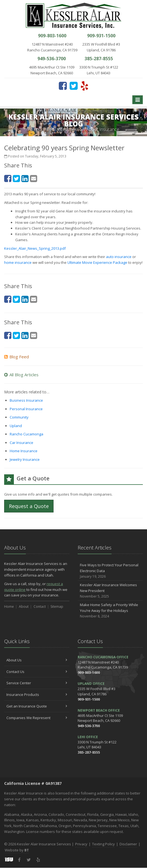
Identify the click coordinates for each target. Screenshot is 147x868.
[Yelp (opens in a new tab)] (84, 86)
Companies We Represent (37, 718)
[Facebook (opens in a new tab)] (63, 86)
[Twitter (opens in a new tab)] (74, 86)
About (24, 607)
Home (9, 607)
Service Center (37, 683)
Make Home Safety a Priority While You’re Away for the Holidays (110, 611)
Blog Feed (17, 357)
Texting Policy (103, 844)
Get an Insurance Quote (37, 706)
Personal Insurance (26, 409)
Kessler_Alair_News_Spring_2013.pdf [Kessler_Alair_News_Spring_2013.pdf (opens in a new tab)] (35, 248)
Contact (40, 607)
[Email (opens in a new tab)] (34, 178)
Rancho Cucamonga (26, 434)
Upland (16, 426)
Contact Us (37, 672)
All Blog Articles (21, 375)
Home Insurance (24, 451)
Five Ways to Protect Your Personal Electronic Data (110, 571)
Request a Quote (29, 506)
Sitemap (57, 607)
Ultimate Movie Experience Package (97, 262)
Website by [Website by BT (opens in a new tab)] (17, 850)
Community (19, 417)
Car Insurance (21, 443)
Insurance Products (37, 695)
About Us (37, 660)
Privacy (81, 844)
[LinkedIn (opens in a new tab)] (25, 178)
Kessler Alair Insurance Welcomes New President (110, 591)
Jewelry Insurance (25, 459)
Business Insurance (26, 400)
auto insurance (119, 257)
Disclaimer (128, 844)
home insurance (18, 262)
